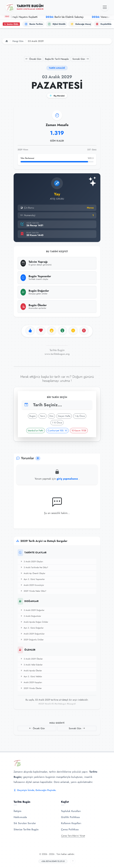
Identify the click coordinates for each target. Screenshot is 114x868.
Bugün (33, 416)
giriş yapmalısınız (68, 479)
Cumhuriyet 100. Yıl (57, 430)
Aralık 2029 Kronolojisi (32, 585)
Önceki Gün (33, 59)
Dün (51, 416)
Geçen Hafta (64, 416)
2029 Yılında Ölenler (31, 688)
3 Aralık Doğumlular (31, 616)
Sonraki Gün (81, 59)
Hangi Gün (18, 41)
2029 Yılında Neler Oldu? (33, 591)
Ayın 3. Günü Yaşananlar (33, 579)
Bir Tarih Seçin (57, 397)
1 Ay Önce (80, 416)
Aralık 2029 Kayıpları (31, 682)
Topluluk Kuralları (71, 811)
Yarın (43, 416)
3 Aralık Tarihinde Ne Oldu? (34, 567)
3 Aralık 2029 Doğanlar (32, 610)
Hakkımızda (20, 817)
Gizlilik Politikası (70, 817)
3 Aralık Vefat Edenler (31, 665)
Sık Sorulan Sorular (25, 823)
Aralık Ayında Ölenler (31, 671)
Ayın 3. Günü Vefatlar (31, 676)
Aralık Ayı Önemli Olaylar (33, 573)
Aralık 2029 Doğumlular (32, 634)
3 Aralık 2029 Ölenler (32, 659)
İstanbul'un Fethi (36, 430)
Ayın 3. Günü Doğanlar (32, 628)
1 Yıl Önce (57, 423)
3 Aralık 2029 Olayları (32, 562)
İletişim (17, 811)
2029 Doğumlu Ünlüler (32, 640)
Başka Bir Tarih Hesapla (57, 59)
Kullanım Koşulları (71, 823)
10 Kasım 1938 (79, 430)
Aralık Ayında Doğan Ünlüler (34, 622)
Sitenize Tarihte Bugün (26, 829)
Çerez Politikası (70, 829)
